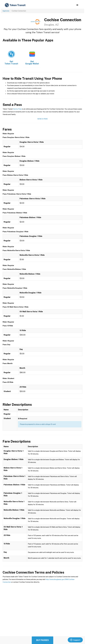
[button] (77, 5)
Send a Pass (17, 109)
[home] (15, 5)
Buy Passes (42, 640)
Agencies (6, 11)
